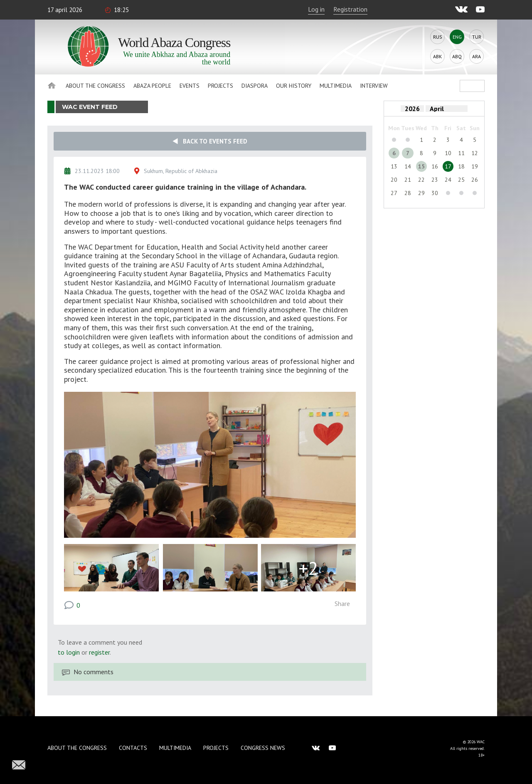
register (99, 652)
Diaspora (255, 86)
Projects (220, 86)
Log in (316, 9)
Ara (477, 56)
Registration (350, 9)
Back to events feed (210, 141)
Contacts (133, 748)
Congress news (263, 748)
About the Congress (95, 86)
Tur (477, 37)
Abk (437, 56)
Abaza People (152, 86)
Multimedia (336, 86)
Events (190, 86)
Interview (374, 86)
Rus (438, 37)
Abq (457, 56)
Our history (294, 86)
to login (69, 652)
